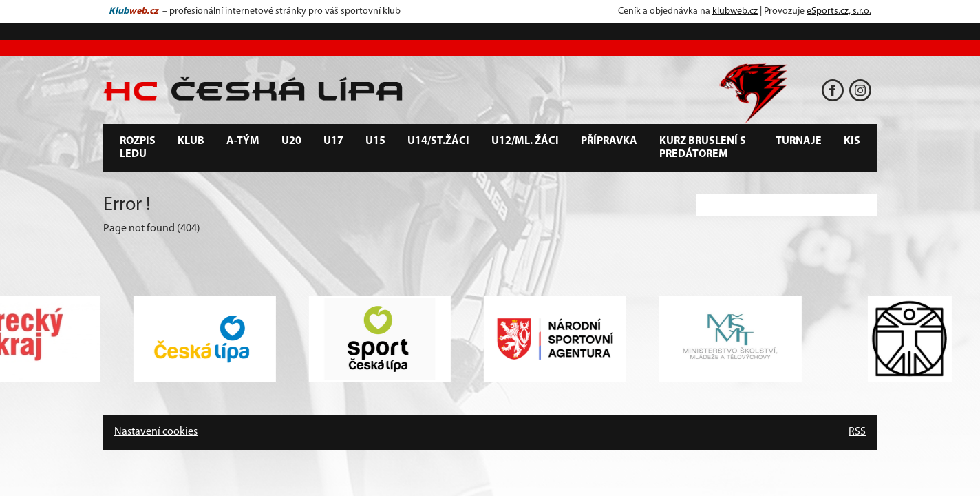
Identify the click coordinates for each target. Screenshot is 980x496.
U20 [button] (291, 141)
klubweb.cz (735, 11)
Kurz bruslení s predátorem (703, 148)
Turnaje (799, 141)
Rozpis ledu (138, 148)
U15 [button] (375, 141)
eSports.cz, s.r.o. (839, 11)
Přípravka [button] (609, 141)
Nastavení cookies (156, 432)
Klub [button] (191, 141)
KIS (852, 141)
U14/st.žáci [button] (438, 141)
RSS (857, 432)
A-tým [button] (243, 141)
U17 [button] (333, 141)
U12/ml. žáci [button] (525, 141)
